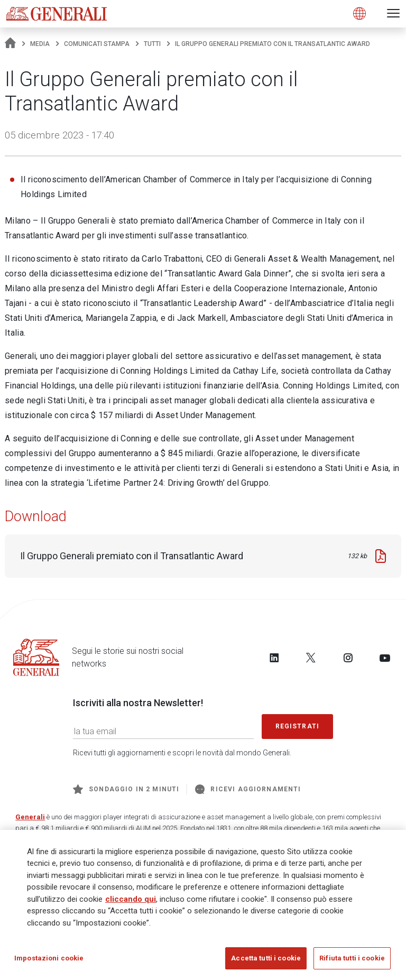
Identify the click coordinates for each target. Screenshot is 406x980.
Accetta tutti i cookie (266, 959)
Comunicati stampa (97, 44)
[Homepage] (10, 44)
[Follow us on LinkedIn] (274, 658)
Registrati (298, 726)
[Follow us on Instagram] (348, 658)
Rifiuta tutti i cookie (352, 959)
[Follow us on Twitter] (311, 658)
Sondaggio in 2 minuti (126, 789)
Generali (30, 817)
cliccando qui (131, 900)
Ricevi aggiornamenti (248, 789)
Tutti (152, 44)
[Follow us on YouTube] (385, 658)
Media (40, 44)
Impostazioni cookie (49, 959)
